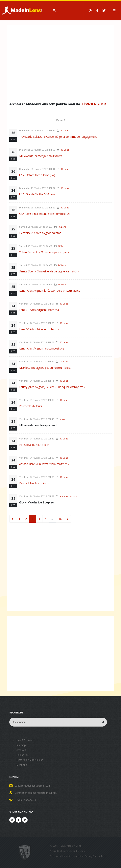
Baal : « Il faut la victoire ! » (34, 483)
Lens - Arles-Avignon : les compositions (42, 348)
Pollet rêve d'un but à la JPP (35, 445)
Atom (32, 740)
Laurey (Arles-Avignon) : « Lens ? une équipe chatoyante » (52, 387)
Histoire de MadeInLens (31, 759)
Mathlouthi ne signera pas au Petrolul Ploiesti (45, 368)
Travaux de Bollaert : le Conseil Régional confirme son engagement (58, 137)
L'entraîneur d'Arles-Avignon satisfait (40, 233)
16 (60, 519)
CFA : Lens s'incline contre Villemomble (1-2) (44, 214)
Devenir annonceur (26, 798)
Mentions (22, 764)
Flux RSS (22, 740)
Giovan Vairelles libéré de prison (37, 502)
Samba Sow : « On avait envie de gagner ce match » (49, 271)
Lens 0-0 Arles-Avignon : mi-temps (39, 329)
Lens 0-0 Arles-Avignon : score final (39, 310)
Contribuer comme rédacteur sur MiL (36, 791)
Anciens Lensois (68, 496)
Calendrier (23, 754)
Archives (22, 749)
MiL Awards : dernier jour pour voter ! (40, 156)
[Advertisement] (60, 62)
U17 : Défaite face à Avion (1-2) (37, 175)
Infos (62, 419)
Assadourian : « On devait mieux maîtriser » (44, 464)
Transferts (65, 361)
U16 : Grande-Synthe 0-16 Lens (37, 194)
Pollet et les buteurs (31, 406)
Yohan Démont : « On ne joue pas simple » (44, 252)
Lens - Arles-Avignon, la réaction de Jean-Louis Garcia (50, 291)
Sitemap (21, 745)
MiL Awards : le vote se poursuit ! (38, 425)
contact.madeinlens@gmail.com (33, 784)
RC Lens (65, 130)
